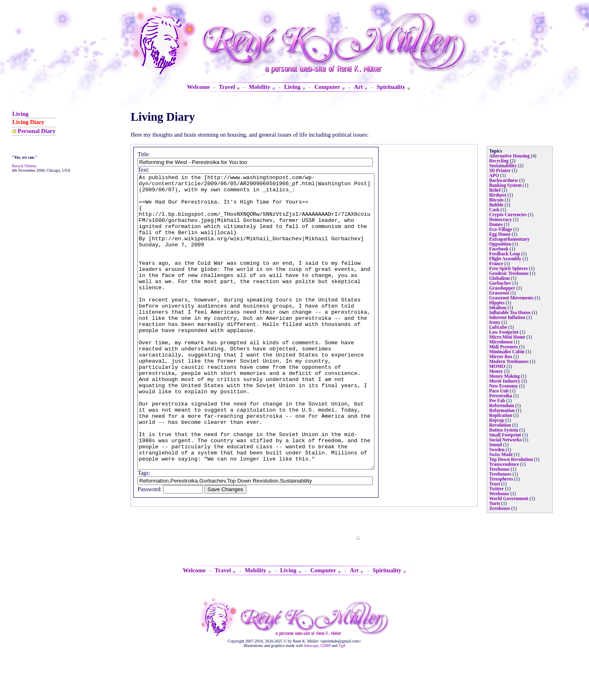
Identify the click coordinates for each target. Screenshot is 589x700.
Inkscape (311, 695)
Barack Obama (24, 166)
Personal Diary (37, 131)
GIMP (326, 695)
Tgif (342, 695)
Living (20, 114)
